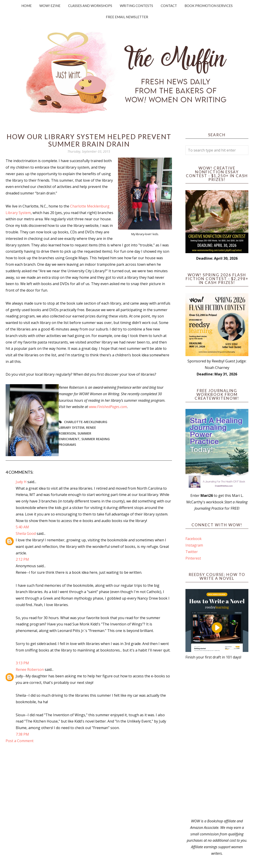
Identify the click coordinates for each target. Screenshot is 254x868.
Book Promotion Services (209, 6)
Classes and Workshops (90, 6)
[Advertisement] (217, 739)
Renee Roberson (30, 669)
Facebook (194, 539)
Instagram (194, 545)
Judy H (22, 482)
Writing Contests (136, 6)
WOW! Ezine (50, 6)
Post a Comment (20, 741)
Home (27, 6)
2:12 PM (22, 559)
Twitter (192, 552)
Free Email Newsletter (127, 17)
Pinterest (193, 558)
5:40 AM (22, 527)
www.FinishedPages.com (108, 407)
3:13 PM (22, 663)
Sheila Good (26, 533)
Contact (169, 6)
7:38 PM (22, 734)
